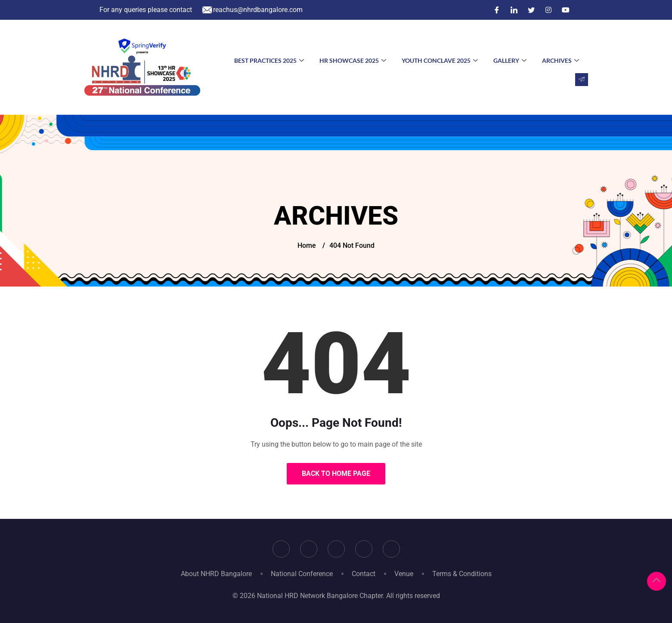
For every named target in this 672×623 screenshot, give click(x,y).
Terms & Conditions (462, 574)
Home (307, 245)
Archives (561, 60)
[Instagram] (548, 10)
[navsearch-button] (582, 80)
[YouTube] (566, 10)
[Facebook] (497, 10)
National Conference (302, 574)
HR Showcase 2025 (353, 60)
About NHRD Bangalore (216, 574)
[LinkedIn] (514, 10)
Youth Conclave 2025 (440, 60)
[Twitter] (531, 10)
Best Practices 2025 (269, 60)
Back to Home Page (336, 473)
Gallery (510, 60)
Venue (404, 574)
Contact (364, 574)
